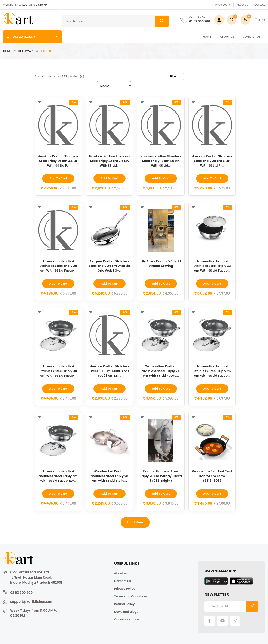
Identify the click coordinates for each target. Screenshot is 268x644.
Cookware (26, 51)
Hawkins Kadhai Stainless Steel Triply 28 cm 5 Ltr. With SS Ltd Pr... (212, 161)
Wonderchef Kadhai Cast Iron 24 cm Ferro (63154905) (212, 475)
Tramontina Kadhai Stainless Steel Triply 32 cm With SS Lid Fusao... (212, 266)
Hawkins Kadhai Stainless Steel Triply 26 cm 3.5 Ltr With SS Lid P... (58, 161)
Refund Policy (124, 603)
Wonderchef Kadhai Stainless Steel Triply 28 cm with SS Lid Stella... (110, 475)
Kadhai (46, 51)
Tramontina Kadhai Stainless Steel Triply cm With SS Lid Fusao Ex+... (58, 475)
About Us (242, 5)
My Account (222, 5)
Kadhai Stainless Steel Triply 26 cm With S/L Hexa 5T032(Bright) (161, 475)
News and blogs (126, 611)
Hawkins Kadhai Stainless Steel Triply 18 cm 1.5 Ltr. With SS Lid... (161, 161)
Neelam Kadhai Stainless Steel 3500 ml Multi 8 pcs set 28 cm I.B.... (110, 370)
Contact (260, 5)
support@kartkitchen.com (32, 600)
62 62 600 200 (200, 20)
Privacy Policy (125, 588)
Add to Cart (58, 178)
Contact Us (252, 37)
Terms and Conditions (131, 595)
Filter (173, 76)
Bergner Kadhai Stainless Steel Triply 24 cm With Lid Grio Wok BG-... (110, 266)
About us (121, 572)
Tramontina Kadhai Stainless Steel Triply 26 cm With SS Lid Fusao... (212, 370)
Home (207, 37)
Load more (135, 521)
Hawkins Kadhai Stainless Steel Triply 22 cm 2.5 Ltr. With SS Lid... (109, 161)
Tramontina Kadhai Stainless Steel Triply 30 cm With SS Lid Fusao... (58, 370)
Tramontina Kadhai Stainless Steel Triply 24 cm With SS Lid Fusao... (161, 370)
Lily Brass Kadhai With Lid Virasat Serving (161, 263)
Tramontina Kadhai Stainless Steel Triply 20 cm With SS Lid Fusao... (58, 266)
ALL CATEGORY (32, 37)
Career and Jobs (127, 618)
